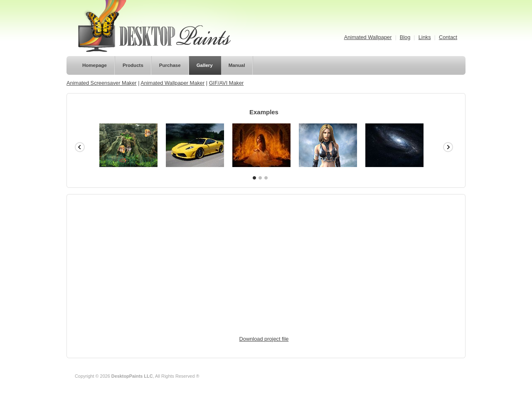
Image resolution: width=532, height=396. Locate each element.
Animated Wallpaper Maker (172, 83)
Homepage (95, 65)
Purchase (170, 65)
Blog (405, 37)
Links (425, 37)
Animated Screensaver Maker (102, 83)
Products (133, 65)
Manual (237, 65)
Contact (448, 37)
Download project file (264, 339)
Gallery (205, 65)
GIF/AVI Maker (227, 83)
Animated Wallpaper (368, 37)
